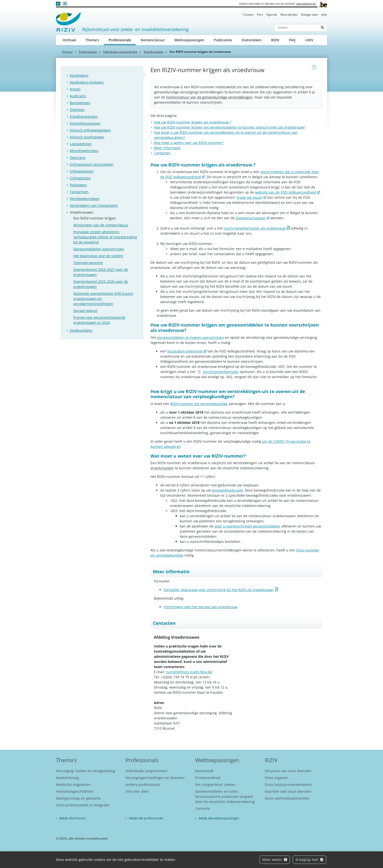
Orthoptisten (80, 178)
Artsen (75, 89)
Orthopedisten (82, 171)
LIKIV (309, 40)
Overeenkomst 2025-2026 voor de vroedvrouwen (101, 284)
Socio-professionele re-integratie (83, 805)
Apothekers (79, 75)
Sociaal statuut (85, 311)
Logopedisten (81, 144)
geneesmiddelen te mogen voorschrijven (191, 337)
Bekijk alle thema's (73, 818)
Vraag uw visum (249, 197)
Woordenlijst (289, 15)
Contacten (162, 153)
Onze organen (276, 778)
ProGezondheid (208, 778)
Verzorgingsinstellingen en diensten (155, 778)
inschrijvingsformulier (218, 372)
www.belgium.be (306, 4)
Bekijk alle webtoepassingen (219, 818)
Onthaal (69, 40)
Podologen (78, 185)
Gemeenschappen (251, 218)
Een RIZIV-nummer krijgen (95, 218)
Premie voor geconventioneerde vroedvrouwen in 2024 (99, 320)
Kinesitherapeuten (85, 123)
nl (58, 4)
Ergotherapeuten (84, 116)
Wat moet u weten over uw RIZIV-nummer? (189, 143)
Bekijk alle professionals (146, 818)
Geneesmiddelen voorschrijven (99, 249)
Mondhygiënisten (84, 151)
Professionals (122, 40)
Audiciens (78, 96)
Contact (248, 15)
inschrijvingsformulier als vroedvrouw (255, 228)
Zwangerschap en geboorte (78, 798)
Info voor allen (137, 791)
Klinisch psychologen (87, 137)
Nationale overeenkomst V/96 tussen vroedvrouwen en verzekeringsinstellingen (103, 299)
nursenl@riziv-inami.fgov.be (189, 672)
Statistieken (252, 40)
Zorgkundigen (81, 330)
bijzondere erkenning (185, 351)
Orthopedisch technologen (92, 164)
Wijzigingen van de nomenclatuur (101, 225)
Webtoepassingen (189, 40)
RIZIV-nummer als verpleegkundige (199, 404)
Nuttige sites (309, 15)
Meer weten (275, 860)
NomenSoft (204, 771)
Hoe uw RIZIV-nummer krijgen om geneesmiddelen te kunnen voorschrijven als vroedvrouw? (229, 127)
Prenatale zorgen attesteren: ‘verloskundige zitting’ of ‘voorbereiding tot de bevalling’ (105, 237)
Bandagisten (80, 103)
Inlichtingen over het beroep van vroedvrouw (201, 607)
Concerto (202, 808)
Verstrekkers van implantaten (94, 205)
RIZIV (275, 40)
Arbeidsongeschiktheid (75, 791)
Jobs (324, 15)
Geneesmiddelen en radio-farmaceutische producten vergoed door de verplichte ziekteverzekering (225, 797)
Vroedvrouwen (154, 52)
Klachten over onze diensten (288, 791)
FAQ (292, 40)
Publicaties (223, 40)
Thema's (92, 40)
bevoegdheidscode (227, 490)
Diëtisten (77, 110)
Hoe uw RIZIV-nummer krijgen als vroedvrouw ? (192, 122)
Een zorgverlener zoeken (215, 785)
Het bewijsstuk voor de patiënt (98, 256)
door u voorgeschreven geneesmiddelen (247, 526)
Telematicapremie (88, 263)
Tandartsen (79, 192)
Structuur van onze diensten (288, 771)
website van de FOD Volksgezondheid (286, 192)
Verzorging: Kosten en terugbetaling (85, 771)
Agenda (272, 15)
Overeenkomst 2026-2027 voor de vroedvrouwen (101, 272)
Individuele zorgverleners (120, 52)
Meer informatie (167, 148)
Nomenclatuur (153, 40)
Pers (260, 15)
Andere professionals (143, 785)
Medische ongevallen (73, 785)
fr (65, 4)
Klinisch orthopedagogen (90, 130)
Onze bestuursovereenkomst (288, 785)
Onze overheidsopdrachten (287, 798)
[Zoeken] (296, 28)
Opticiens (78, 158)
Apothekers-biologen (87, 82)
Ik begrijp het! (310, 860)
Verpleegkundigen (85, 199)
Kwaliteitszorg (67, 778)
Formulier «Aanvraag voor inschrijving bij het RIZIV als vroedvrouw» (219, 590)
